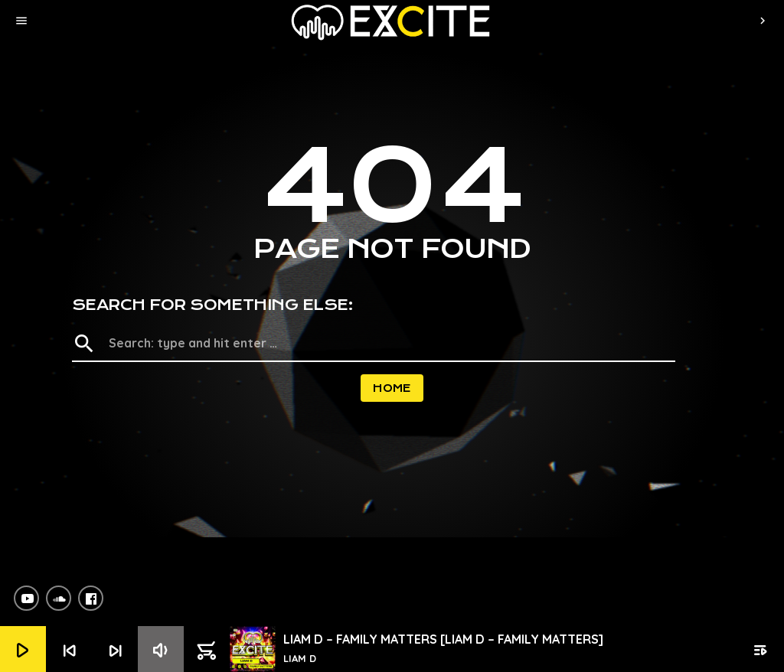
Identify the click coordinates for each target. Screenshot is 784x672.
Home (392, 388)
